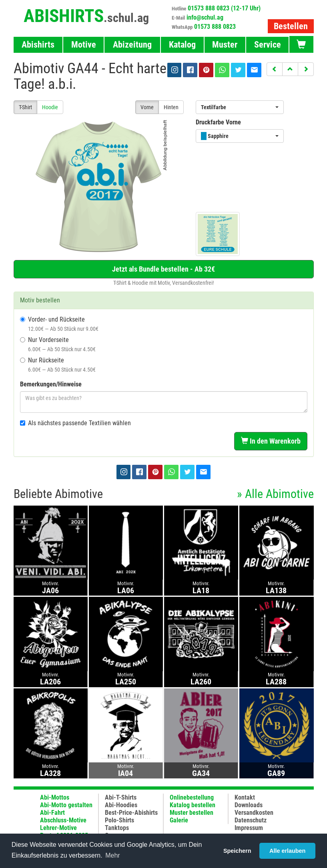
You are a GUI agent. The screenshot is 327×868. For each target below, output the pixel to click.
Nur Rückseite (58, 365)
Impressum (249, 828)
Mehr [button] (112, 855)
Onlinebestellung (192, 797)
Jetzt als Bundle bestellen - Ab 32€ (163, 269)
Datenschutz (251, 820)
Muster (225, 45)
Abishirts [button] (38, 45)
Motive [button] (84, 45)
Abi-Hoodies (121, 805)
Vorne (147, 107)
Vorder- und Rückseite (59, 324)
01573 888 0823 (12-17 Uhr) (224, 8)
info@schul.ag (205, 17)
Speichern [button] (237, 851)
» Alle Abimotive (275, 494)
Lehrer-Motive (58, 828)
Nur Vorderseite (58, 344)
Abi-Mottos (55, 797)
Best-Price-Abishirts (131, 813)
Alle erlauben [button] (287, 851)
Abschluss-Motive (63, 820)
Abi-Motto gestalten (66, 805)
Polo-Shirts (119, 820)
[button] (275, 69)
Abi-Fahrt (52, 813)
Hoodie (50, 107)
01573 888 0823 (215, 27)
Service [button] (268, 45)
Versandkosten (254, 813)
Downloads (249, 805)
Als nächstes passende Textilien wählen (75, 423)
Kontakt (245, 797)
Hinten (171, 107)
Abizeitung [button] (132, 45)
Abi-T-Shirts (121, 797)
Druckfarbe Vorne (218, 122)
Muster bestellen (192, 813)
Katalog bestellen (193, 805)
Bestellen (291, 26)
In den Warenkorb (271, 441)
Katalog (182, 45)
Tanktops (117, 828)
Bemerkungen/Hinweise (51, 384)
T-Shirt (25, 107)
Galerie (179, 820)
